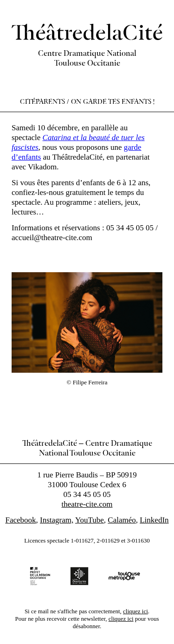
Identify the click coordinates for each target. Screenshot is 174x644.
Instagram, (57, 520)
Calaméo (122, 520)
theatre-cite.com (87, 504)
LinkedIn (154, 520)
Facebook (20, 520)
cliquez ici (135, 611)
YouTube (90, 520)
